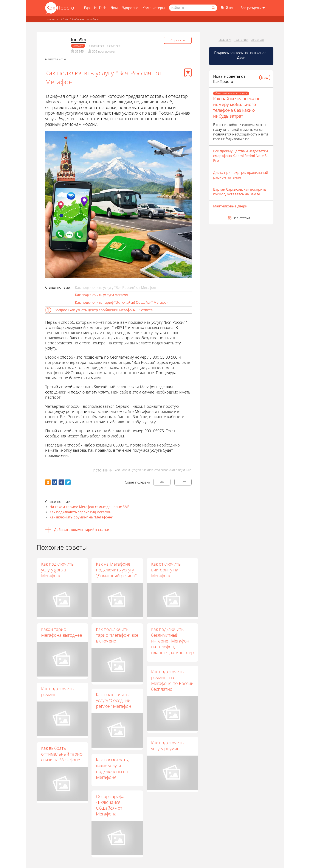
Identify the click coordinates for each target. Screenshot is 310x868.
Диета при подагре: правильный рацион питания (241, 175)
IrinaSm (79, 40)
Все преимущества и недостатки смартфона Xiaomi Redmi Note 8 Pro (240, 156)
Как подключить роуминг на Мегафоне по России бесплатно (173, 681)
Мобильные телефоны (86, 19)
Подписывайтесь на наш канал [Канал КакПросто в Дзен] (241, 55)
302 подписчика (103, 51)
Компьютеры (154, 8)
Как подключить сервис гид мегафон (80, 512)
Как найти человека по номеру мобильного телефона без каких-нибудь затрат (237, 107)
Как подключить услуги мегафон (102, 295)
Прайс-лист (241, 40)
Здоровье (130, 8)
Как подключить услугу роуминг (153, 747)
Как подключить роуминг (57, 692)
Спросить (178, 40)
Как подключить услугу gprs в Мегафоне (57, 570)
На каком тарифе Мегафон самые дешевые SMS (90, 507)
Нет (183, 482)
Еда (87, 8)
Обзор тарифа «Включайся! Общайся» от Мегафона (110, 805)
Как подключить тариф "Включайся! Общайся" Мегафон (122, 302)
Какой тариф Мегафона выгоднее (62, 632)
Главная (50, 19)
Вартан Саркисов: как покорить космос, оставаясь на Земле (240, 192)
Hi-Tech (100, 8)
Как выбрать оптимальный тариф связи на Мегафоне (76, 754)
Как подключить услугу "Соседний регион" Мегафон (114, 701)
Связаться (257, 40)
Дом (114, 8)
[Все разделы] (253, 8)
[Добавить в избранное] (188, 73)
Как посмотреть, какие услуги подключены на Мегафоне (113, 769)
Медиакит (225, 40)
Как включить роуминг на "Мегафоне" (81, 517)
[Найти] (213, 8)
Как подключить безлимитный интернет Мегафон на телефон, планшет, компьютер (173, 641)
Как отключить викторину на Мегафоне (166, 570)
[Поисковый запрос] (193, 8)
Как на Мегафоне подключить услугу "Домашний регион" (117, 570)
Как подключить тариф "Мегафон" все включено (117, 635)
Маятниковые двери (230, 206)
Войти (227, 8)
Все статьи (241, 218)
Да (162, 482)
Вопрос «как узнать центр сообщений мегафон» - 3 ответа (104, 310)
